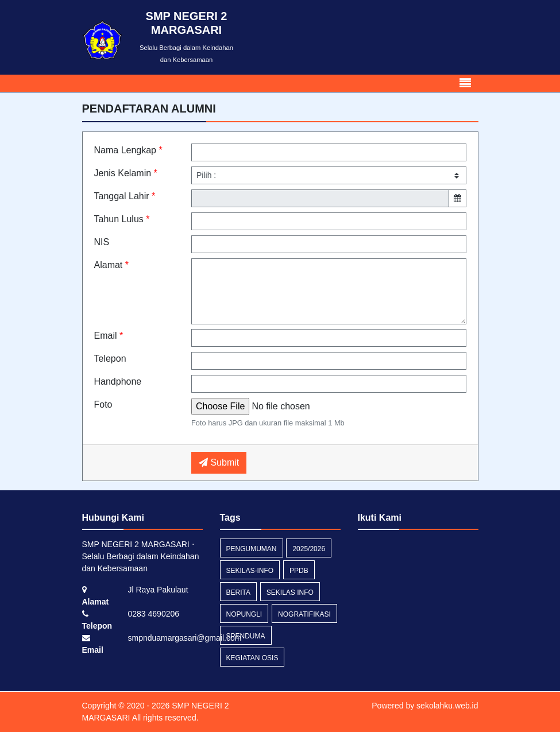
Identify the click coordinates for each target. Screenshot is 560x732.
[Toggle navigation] (465, 83)
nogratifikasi (304, 614)
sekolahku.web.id (447, 706)
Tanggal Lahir (125, 196)
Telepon (110, 359)
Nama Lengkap (128, 150)
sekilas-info (250, 571)
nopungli (244, 614)
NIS (102, 242)
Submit (219, 462)
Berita (238, 592)
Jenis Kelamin (126, 173)
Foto (103, 404)
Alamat (111, 265)
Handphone (118, 382)
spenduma (246, 636)
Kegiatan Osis (252, 658)
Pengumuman (252, 549)
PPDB (299, 571)
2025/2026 (309, 549)
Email (109, 336)
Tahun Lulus (122, 219)
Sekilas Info (290, 592)
